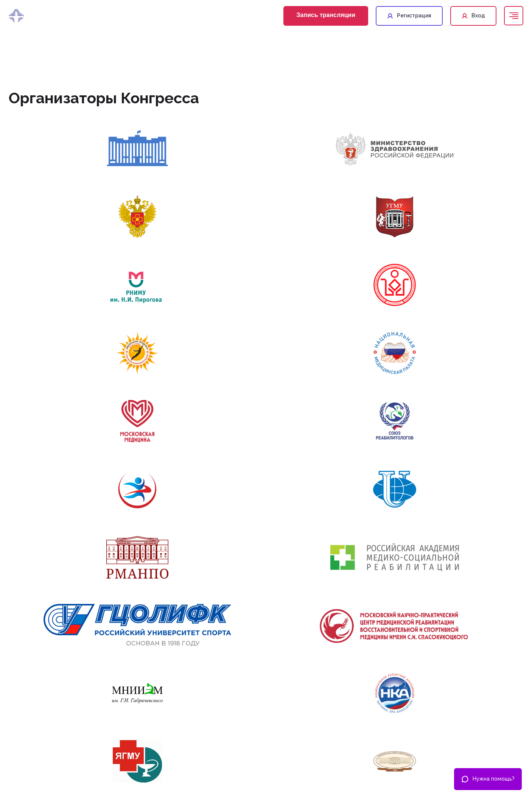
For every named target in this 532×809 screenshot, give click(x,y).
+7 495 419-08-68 (352, 738)
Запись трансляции (326, 15)
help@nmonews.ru (354, 758)
